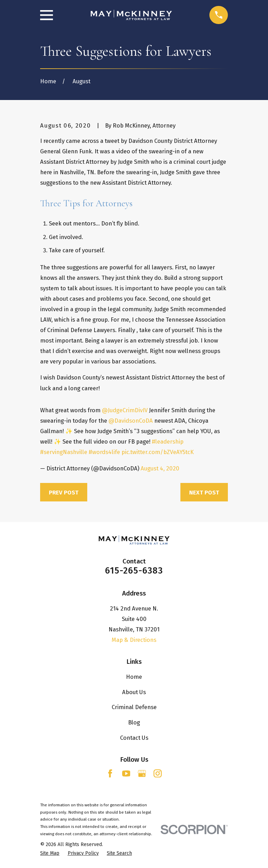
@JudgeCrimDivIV (125, 410)
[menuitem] (50, 853)
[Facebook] (110, 773)
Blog (134, 722)
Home (134, 677)
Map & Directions (134, 640)
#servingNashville (64, 452)
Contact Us (134, 738)
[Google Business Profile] (142, 773)
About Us (134, 692)
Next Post (204, 492)
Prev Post (64, 492)
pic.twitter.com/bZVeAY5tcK (158, 452)
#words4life (104, 452)
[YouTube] (126, 773)
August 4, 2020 (160, 468)
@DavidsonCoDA (131, 421)
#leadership (168, 441)
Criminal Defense (134, 707)
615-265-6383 (134, 571)
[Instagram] (158, 773)
